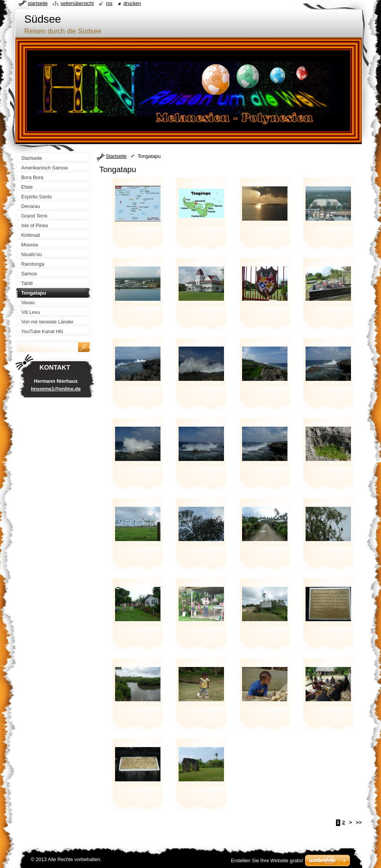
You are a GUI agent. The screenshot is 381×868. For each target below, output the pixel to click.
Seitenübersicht (77, 3)
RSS (109, 3)
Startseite (116, 156)
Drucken (132, 3)
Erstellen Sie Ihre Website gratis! (267, 860)
